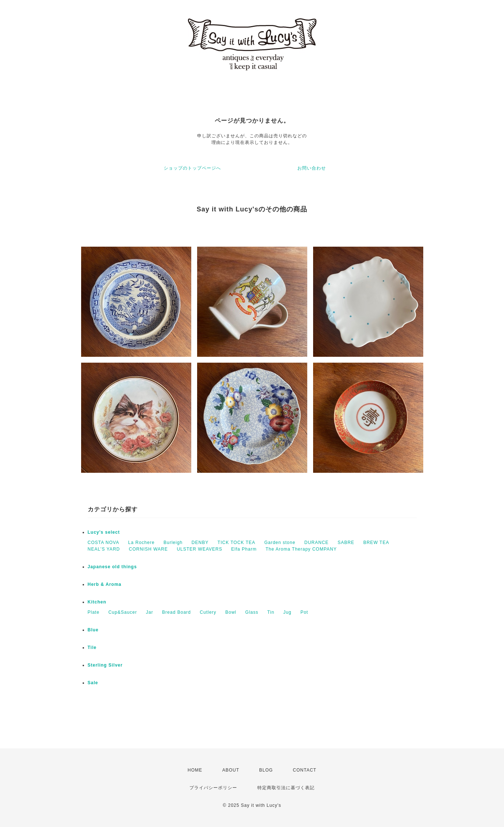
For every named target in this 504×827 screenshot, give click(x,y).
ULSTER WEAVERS (200, 549)
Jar (150, 612)
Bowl (231, 612)
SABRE (346, 543)
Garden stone (280, 543)
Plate (94, 612)
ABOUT (231, 770)
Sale (93, 683)
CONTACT (305, 770)
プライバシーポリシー (213, 788)
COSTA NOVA (104, 543)
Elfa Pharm (244, 549)
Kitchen (97, 602)
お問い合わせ (312, 168)
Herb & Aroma (105, 584)
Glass (252, 612)
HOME (195, 770)
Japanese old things (112, 567)
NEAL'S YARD (104, 549)
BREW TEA (376, 543)
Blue (93, 630)
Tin (271, 612)
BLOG (266, 770)
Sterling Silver (105, 665)
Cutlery (208, 612)
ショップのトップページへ (192, 168)
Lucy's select (104, 532)
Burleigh (173, 543)
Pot (304, 612)
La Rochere (141, 543)
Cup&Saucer (123, 612)
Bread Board (177, 612)
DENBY (200, 543)
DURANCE (316, 543)
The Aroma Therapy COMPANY (301, 549)
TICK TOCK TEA (237, 543)
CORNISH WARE (148, 549)
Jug (287, 612)
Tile (92, 648)
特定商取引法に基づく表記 (286, 788)
